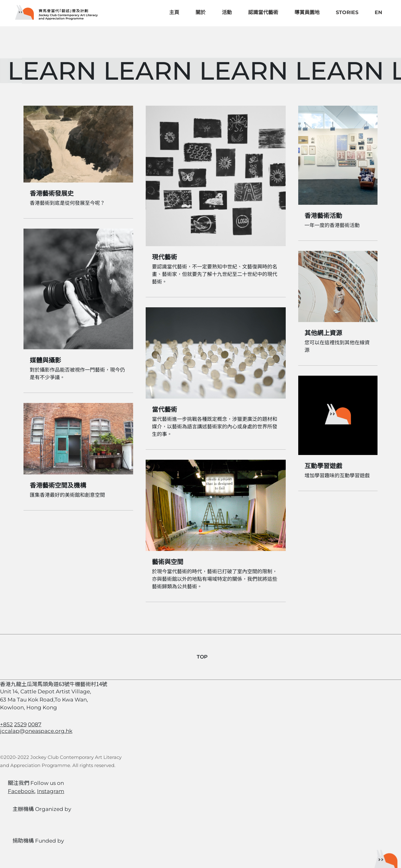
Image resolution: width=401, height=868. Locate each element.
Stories (347, 12)
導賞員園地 (307, 12)
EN (378, 12)
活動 (227, 12)
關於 (200, 12)
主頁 (174, 12)
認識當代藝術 (263, 12)
